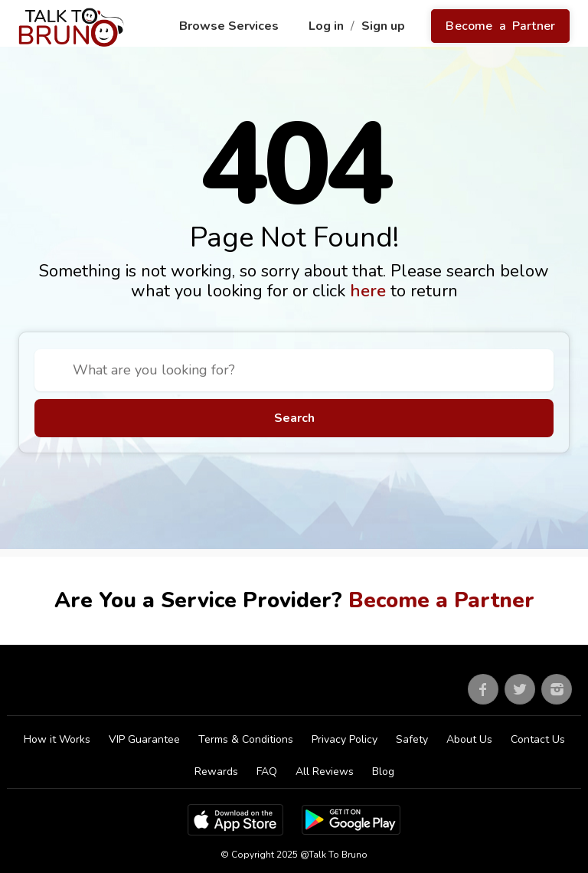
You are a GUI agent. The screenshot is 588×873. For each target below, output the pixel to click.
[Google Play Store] (351, 819)
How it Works (57, 739)
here (370, 291)
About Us (469, 739)
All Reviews (325, 772)
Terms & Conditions (246, 739)
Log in (328, 26)
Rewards (216, 772)
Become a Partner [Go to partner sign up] (441, 600)
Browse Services (230, 26)
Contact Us (538, 739)
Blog (383, 772)
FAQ (267, 772)
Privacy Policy (345, 739)
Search (294, 418)
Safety (412, 739)
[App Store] (235, 819)
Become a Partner (500, 26)
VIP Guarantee (144, 739)
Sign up (385, 26)
